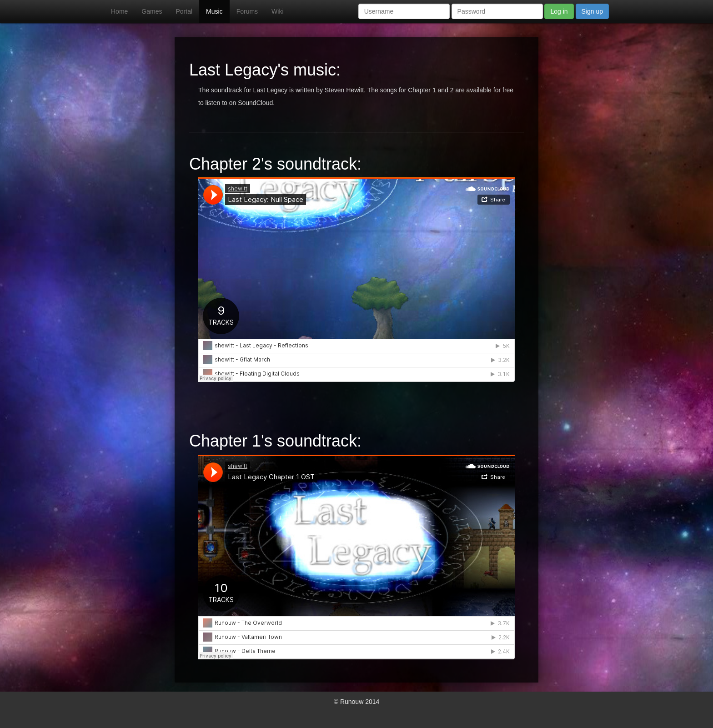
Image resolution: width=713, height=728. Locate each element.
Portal (184, 11)
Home (119, 11)
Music (214, 11)
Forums (247, 11)
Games (152, 11)
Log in (559, 11)
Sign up (592, 11)
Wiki (277, 11)
